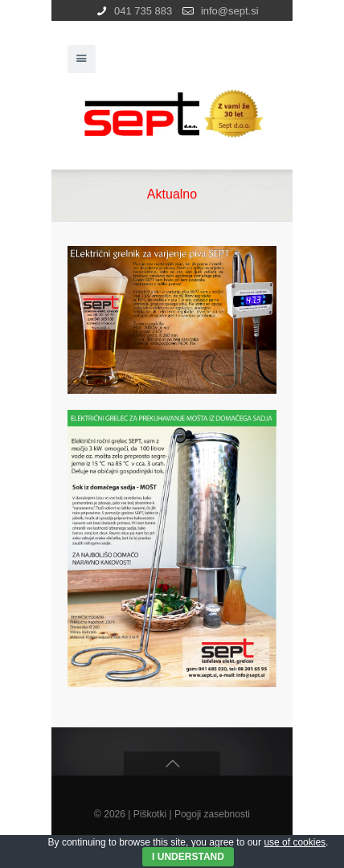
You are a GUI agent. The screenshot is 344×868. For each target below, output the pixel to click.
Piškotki (150, 814)
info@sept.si (230, 11)
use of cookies (295, 842)
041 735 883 (143, 11)
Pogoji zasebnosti (212, 814)
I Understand (188, 857)
